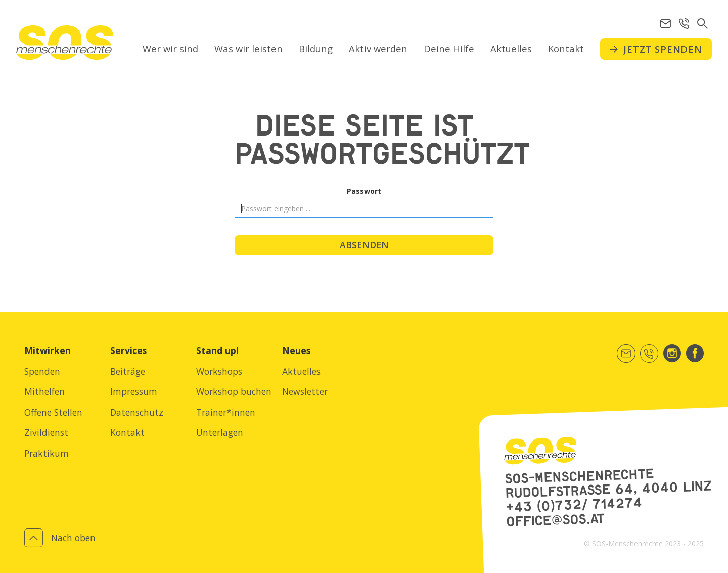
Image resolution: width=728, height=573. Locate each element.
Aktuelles (511, 48)
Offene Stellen (53, 412)
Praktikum (47, 453)
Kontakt (566, 48)
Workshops (219, 371)
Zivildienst (46, 432)
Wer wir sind (170, 48)
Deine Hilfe (449, 48)
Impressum (134, 391)
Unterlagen (220, 432)
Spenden (42, 371)
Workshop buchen (234, 391)
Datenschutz (137, 412)
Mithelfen (44, 391)
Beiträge (128, 371)
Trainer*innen (226, 412)
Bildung (316, 48)
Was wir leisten (248, 48)
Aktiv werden (378, 48)
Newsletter (305, 391)
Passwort (364, 191)
